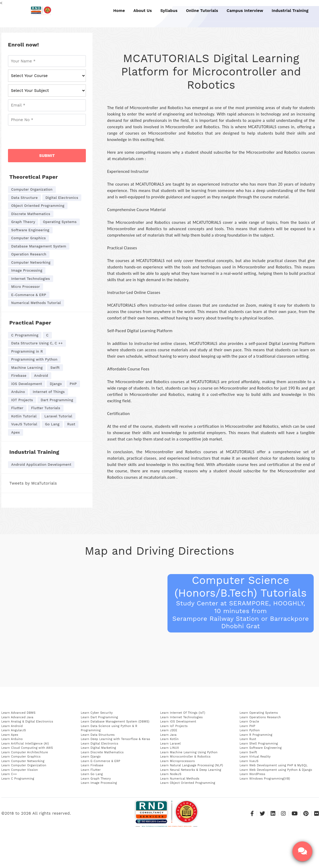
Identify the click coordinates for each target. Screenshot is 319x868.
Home (119, 11)
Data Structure (24, 198)
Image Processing (27, 270)
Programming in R (27, 351)
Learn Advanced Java (17, 717)
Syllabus (168, 11)
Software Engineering (30, 230)
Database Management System (39, 246)
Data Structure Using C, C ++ (37, 343)
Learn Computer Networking (23, 761)
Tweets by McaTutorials (33, 483)
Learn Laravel (171, 744)
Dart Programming (57, 400)
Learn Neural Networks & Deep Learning (191, 770)
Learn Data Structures (98, 735)
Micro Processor (26, 287)
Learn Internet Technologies (182, 717)
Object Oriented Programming (38, 206)
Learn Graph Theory (96, 779)
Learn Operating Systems (259, 713)
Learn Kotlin (170, 739)
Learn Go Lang (92, 774)
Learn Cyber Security (97, 713)
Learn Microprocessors (178, 761)
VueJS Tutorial (24, 424)
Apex (16, 432)
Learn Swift (248, 752)
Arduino (18, 392)
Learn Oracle (249, 722)
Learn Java (169, 735)
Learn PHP (247, 726)
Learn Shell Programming (259, 744)
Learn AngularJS (14, 730)
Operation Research (29, 254)
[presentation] (48, 139)
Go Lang (52, 424)
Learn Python (250, 730)
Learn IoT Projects (174, 726)
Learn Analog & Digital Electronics (27, 722)
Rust (71, 424)
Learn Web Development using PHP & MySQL (274, 765)
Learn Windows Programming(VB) (265, 779)
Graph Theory (23, 222)
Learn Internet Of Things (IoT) (183, 713)
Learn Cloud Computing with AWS (27, 748)
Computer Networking (31, 262)
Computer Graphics (28, 238)
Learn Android (12, 726)
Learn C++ (9, 774)
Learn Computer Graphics (21, 757)
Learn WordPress (252, 774)
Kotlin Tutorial (24, 416)
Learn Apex (10, 735)
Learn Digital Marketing (98, 748)
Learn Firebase (92, 765)
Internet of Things (49, 392)
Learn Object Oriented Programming (188, 783)
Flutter (17, 408)
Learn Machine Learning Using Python (189, 752)
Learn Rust (248, 739)
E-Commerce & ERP (29, 295)
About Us (142, 11)
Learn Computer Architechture (25, 752)
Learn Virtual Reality (255, 757)
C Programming (25, 335)
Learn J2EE (169, 730)
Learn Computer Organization (24, 765)
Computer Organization (32, 189)
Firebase (19, 376)
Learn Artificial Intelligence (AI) (25, 744)
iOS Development (27, 384)
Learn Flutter (91, 770)
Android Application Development (41, 465)
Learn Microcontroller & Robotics (186, 757)
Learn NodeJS (171, 774)
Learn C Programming (18, 779)
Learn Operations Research (260, 717)
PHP (73, 384)
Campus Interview (242, 11)
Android (41, 376)
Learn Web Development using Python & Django (276, 770)
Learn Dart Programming (99, 717)
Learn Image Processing (99, 783)
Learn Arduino (12, 739)
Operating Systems (60, 222)
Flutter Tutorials (46, 408)
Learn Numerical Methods (180, 779)
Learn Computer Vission (20, 770)
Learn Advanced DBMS (18, 713)
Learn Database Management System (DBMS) (115, 722)
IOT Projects (22, 400)
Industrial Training (287, 11)
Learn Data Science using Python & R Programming (109, 728)
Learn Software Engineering (261, 748)
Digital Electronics (62, 198)
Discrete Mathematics (31, 214)
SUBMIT (47, 156)
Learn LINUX (170, 748)
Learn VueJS (249, 761)
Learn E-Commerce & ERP (101, 761)
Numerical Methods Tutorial (36, 303)
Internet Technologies (31, 279)
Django (56, 384)
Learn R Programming (256, 735)
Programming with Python (34, 359)
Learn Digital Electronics (100, 744)
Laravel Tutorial (58, 416)
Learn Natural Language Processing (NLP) (192, 765)
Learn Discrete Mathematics (102, 752)
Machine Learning (27, 368)
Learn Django (91, 757)
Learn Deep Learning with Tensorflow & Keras (116, 739)
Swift (55, 368)
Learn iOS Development (178, 722)
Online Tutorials (200, 11)
